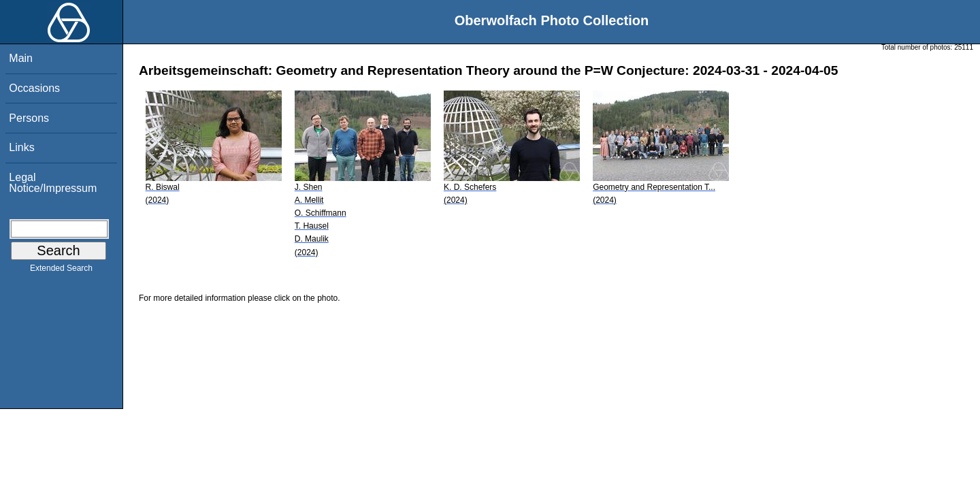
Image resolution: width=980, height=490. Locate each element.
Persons (29, 118)
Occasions (34, 88)
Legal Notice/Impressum (53, 183)
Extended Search (61, 271)
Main (21, 58)
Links (21, 147)
